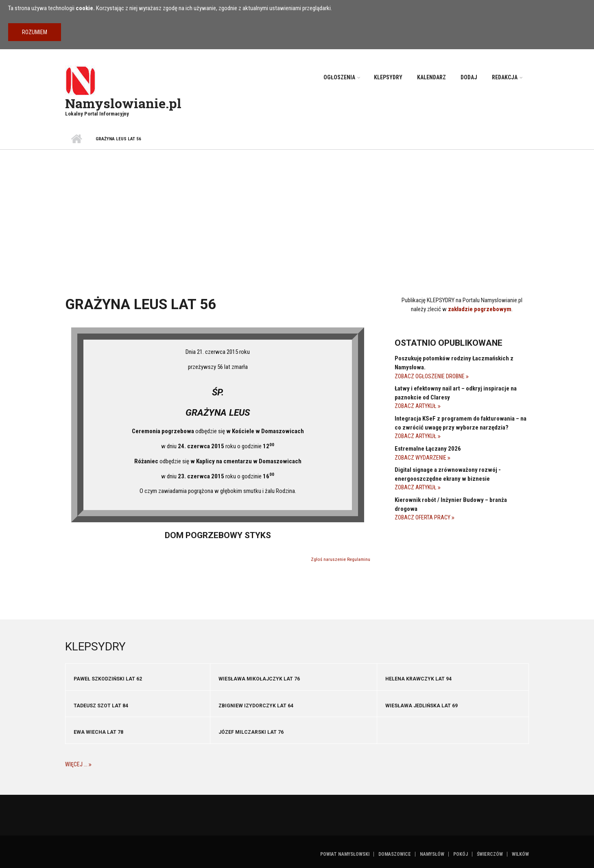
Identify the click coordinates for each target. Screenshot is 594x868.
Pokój (461, 854)
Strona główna (76, 139)
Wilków (520, 854)
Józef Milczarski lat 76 (251, 732)
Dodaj (469, 77)
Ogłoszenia (339, 77)
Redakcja (505, 77)
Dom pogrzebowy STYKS (218, 535)
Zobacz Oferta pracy (423, 517)
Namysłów (432, 854)
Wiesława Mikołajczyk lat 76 (259, 679)
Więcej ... (77, 764)
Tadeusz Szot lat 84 (101, 706)
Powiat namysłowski (345, 854)
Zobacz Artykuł (416, 406)
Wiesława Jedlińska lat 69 (421, 706)
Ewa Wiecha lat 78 (98, 732)
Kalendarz (431, 77)
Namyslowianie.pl (123, 103)
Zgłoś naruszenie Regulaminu (341, 559)
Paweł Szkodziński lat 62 (108, 679)
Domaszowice (395, 854)
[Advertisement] (297, 211)
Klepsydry (388, 77)
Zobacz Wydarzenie (421, 458)
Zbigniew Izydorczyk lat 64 (256, 706)
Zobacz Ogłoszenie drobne (430, 376)
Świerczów (490, 854)
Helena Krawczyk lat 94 (418, 679)
